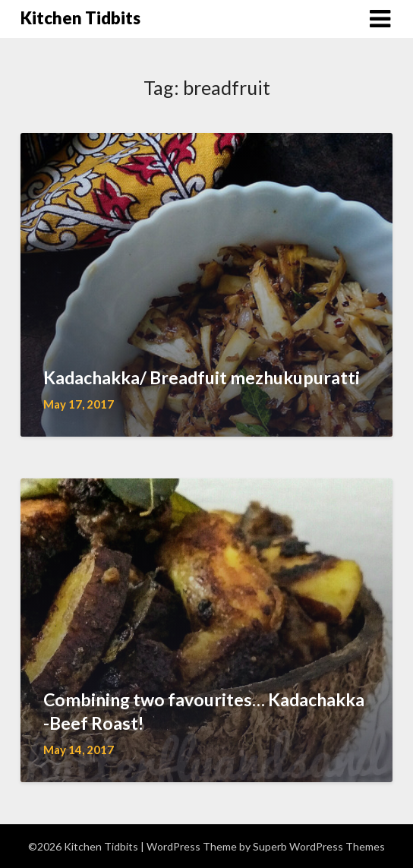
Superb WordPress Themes (319, 846)
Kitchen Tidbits (80, 18)
